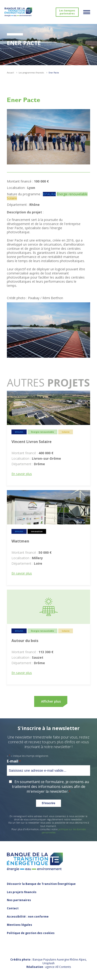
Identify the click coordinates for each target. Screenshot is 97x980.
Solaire (12, 198)
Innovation (37, 531)
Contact (13, 908)
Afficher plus (51, 701)
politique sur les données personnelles (64, 831)
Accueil (10, 73)
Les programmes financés (31, 73)
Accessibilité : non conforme (28, 917)
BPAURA (49, 194)
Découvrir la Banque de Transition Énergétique (41, 884)
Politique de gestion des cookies (31, 933)
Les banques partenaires (67, 12)
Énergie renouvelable (72, 194)
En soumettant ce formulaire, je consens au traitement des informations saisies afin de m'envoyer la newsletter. (51, 787)
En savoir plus (22, 474)
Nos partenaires (19, 900)
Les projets (22, 892)
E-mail (14, 761)
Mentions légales (19, 925)
